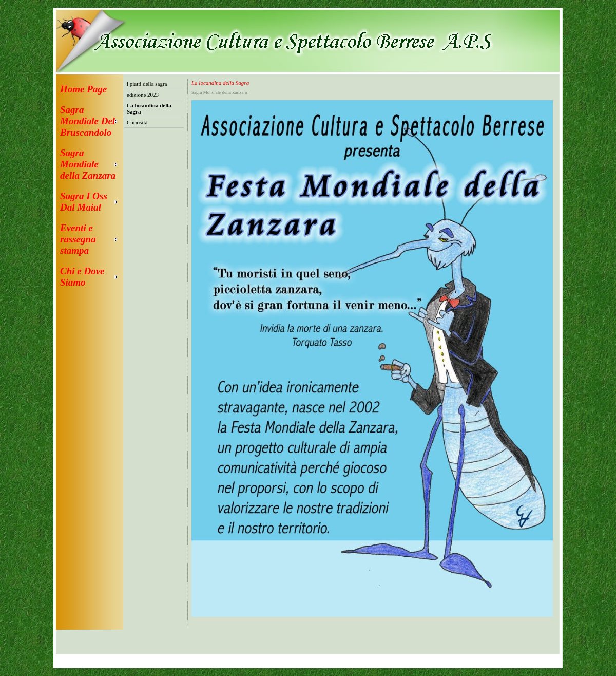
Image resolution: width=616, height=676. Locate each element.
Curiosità (137, 122)
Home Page (83, 89)
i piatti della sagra (147, 84)
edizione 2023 (143, 95)
